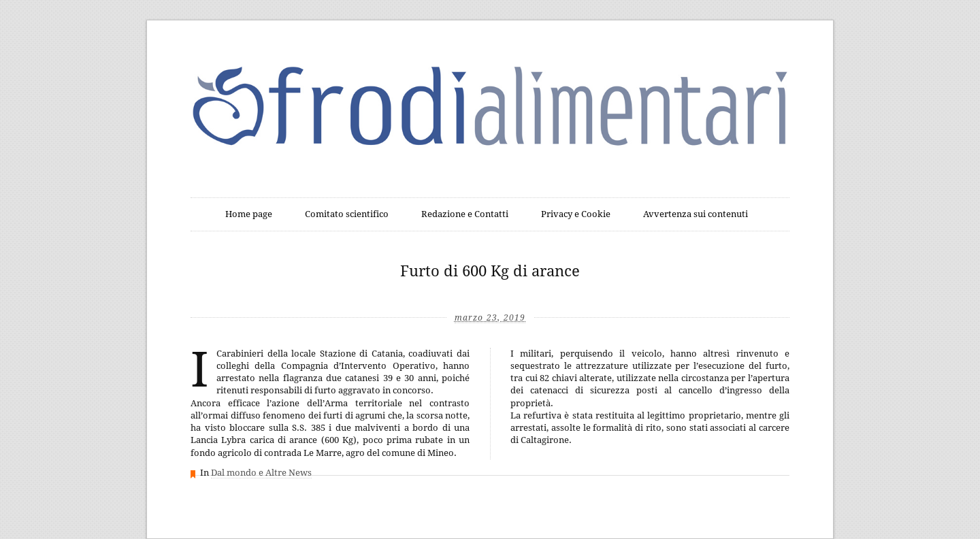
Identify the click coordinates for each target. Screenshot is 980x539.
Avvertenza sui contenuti (696, 214)
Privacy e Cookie (576, 214)
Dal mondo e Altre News (261, 473)
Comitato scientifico (347, 214)
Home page (249, 214)
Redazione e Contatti (465, 214)
